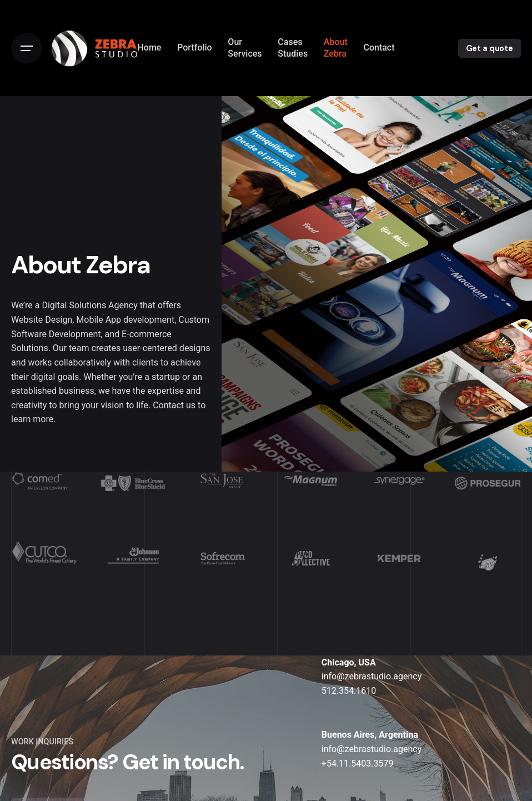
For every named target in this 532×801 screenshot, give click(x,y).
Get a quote (490, 48)
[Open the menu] (27, 48)
